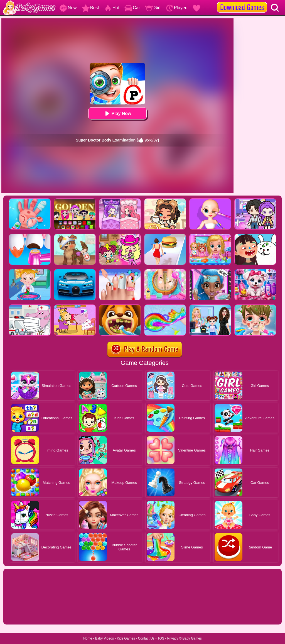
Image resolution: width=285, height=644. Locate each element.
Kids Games (126, 638)
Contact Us (146, 638)
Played (177, 8)
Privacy (173, 638)
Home (88, 638)
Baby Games (192, 638)
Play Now (117, 114)
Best (90, 8)
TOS (161, 638)
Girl (153, 8)
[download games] (242, 2)
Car (132, 8)
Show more (22, 614)
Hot (112, 8)
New (68, 8)
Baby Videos (105, 638)
